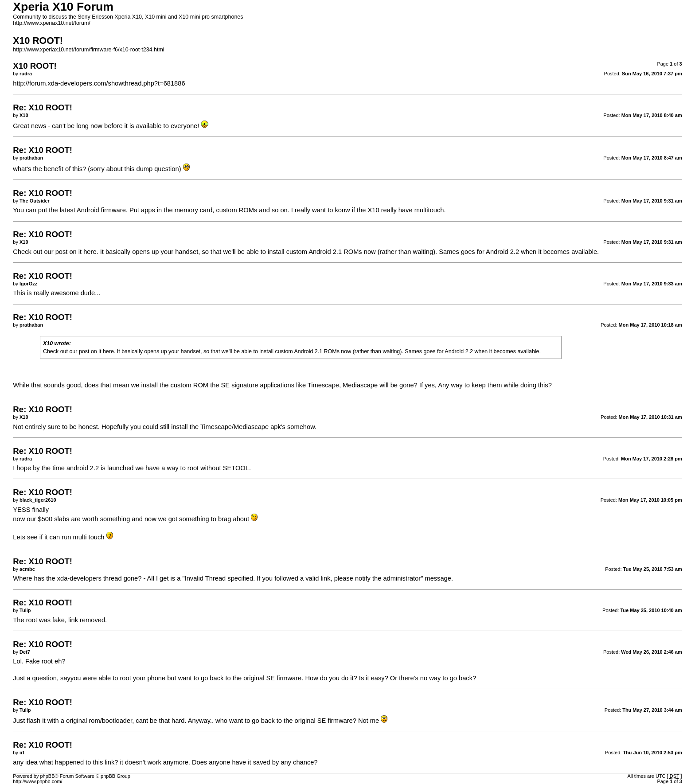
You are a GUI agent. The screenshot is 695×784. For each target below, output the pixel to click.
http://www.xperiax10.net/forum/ (51, 23)
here (90, 252)
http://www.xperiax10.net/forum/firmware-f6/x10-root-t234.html (88, 50)
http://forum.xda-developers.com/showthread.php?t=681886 (99, 83)
